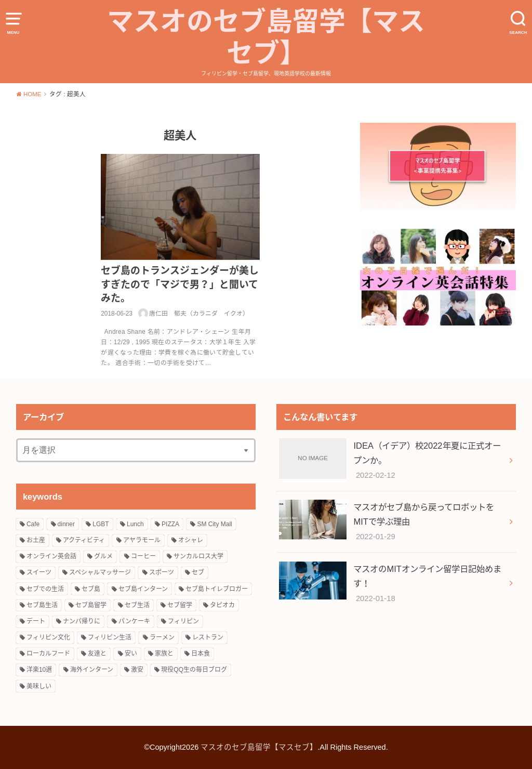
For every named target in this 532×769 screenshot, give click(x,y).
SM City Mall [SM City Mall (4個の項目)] (214, 524)
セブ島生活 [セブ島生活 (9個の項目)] (42, 605)
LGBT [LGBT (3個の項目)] (101, 524)
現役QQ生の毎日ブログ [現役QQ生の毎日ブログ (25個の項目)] (194, 670)
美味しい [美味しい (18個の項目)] (39, 686)
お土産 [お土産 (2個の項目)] (36, 540)
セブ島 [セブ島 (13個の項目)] (91, 589)
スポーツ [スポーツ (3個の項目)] (162, 572)
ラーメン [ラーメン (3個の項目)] (162, 637)
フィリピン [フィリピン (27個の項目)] (183, 621)
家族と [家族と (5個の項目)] (164, 654)
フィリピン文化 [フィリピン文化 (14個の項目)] (48, 637)
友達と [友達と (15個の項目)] (97, 654)
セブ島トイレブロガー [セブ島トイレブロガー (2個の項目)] (217, 589)
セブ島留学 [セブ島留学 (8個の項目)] (91, 605)
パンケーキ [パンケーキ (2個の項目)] (134, 621)
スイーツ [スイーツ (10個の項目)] (39, 572)
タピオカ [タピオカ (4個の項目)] (222, 605)
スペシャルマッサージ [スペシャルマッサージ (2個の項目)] (100, 572)
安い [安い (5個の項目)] (131, 654)
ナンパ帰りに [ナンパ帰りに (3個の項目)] (82, 621)
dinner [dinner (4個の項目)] (66, 524)
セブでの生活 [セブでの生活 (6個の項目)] (45, 589)
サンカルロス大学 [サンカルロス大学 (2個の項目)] (198, 556)
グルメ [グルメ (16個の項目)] (103, 556)
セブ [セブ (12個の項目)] (198, 572)
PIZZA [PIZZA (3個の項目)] (170, 524)
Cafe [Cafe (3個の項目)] (33, 524)
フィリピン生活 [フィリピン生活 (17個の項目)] (110, 637)
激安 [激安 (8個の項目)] (137, 670)
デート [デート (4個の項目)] (36, 621)
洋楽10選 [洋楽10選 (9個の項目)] (39, 670)
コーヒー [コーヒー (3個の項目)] (143, 556)
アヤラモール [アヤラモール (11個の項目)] (142, 540)
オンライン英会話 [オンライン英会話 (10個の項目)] (51, 556)
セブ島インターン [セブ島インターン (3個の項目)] (143, 589)
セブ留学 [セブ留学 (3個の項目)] (180, 605)
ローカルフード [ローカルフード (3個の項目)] (48, 654)
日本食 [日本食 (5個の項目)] (201, 654)
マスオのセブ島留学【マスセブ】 (266, 37)
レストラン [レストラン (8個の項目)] (208, 637)
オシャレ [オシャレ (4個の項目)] (191, 540)
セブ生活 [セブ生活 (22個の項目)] (137, 605)
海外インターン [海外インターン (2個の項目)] (92, 670)
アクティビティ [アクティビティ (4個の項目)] (84, 540)
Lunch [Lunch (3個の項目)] (135, 524)
